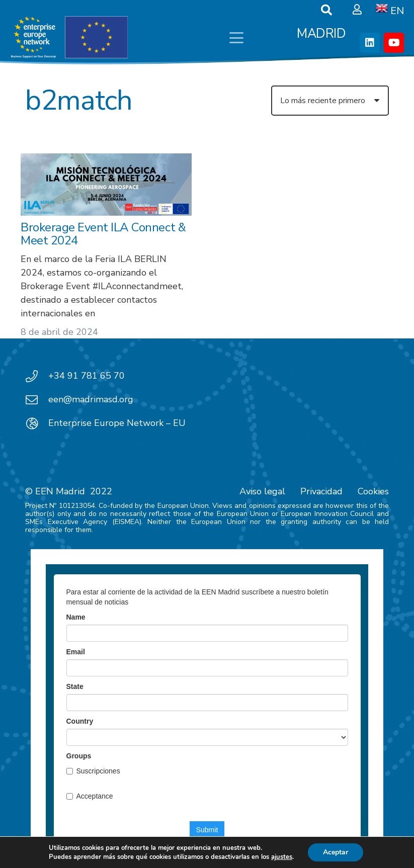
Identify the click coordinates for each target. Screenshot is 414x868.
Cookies (373, 491)
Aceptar (336, 852)
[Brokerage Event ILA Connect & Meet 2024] (106, 185)
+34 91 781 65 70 (87, 376)
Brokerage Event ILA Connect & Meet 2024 (103, 233)
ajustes (282, 857)
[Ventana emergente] (357, 10)
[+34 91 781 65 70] (37, 376)
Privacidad (321, 491)
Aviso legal (262, 491)
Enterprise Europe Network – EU (117, 423)
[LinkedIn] (370, 43)
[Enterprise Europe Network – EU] (37, 423)
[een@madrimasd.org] (37, 400)
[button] (236, 38)
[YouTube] (394, 43)
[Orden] (330, 101)
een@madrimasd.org (91, 399)
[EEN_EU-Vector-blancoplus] (69, 38)
